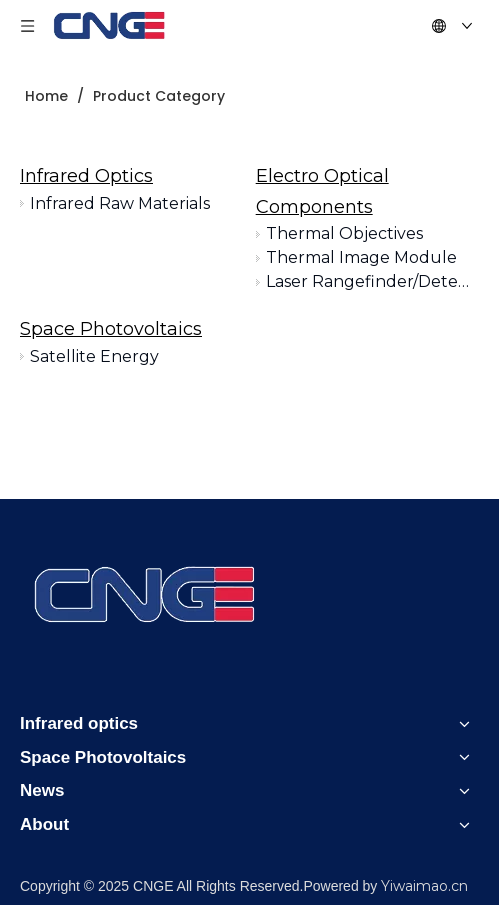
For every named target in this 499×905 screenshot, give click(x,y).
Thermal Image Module (361, 257)
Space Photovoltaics (111, 329)
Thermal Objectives (344, 233)
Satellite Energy (94, 356)
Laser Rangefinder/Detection (372, 281)
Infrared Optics (86, 176)
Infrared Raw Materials (120, 203)
